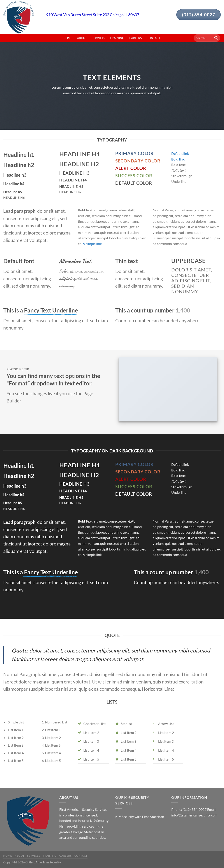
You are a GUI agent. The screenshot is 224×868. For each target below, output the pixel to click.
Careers (135, 38)
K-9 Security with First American (140, 817)
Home (68, 38)
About (82, 38)
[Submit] (216, 38)
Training (117, 38)
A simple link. (93, 244)
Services (98, 38)
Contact (154, 38)
